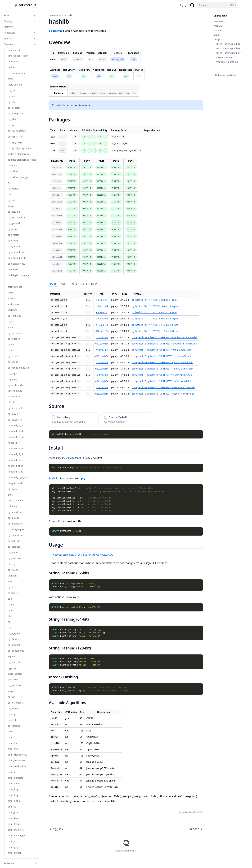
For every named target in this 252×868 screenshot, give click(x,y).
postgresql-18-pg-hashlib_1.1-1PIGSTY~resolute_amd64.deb (163, 387)
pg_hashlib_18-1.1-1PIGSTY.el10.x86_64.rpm (155, 325)
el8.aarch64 (102, 306)
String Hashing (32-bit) (228, 44)
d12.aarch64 (102, 344)
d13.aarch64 (102, 356)
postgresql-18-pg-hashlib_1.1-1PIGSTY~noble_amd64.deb (162, 375)
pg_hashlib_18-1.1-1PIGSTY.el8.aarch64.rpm (155, 306)
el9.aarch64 (102, 319)
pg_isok (56, 829)
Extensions (55, 15)
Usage (217, 39)
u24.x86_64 (102, 375)
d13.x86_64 (102, 350)
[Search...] (217, 5)
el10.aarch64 (102, 331)
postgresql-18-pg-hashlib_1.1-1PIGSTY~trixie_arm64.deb (161, 356)
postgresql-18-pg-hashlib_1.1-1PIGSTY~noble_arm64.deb (162, 381)
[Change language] (18, 863)
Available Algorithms (227, 62)
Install (217, 35)
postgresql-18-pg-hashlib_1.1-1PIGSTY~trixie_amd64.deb (162, 350)
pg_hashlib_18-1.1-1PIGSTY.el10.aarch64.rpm (155, 331)
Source (217, 30)
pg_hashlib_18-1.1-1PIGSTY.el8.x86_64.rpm (154, 300)
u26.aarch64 (102, 394)
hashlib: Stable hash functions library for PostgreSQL (83, 555)
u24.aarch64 (102, 381)
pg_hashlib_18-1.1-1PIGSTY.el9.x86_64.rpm (154, 312)
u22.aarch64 (102, 369)
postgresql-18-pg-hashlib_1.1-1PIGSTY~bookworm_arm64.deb (164, 344)
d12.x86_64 (102, 337)
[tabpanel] (126, 342)
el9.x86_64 (102, 312)
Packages (218, 26)
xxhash (196, 829)
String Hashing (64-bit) (228, 48)
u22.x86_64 (102, 362)
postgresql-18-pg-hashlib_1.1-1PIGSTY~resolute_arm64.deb (163, 394)
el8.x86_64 (102, 300)
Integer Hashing (225, 57)
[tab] (53, 284)
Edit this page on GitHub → (226, 75)
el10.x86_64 (102, 325)
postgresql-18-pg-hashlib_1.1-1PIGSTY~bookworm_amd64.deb (165, 337)
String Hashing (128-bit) (228, 53)
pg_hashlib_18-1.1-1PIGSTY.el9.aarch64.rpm (155, 319)
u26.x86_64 (102, 387)
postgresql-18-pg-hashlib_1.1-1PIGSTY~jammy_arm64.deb (162, 369)
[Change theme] (36, 863)
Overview (218, 21)
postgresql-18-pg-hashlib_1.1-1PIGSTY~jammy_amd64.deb (162, 362)
